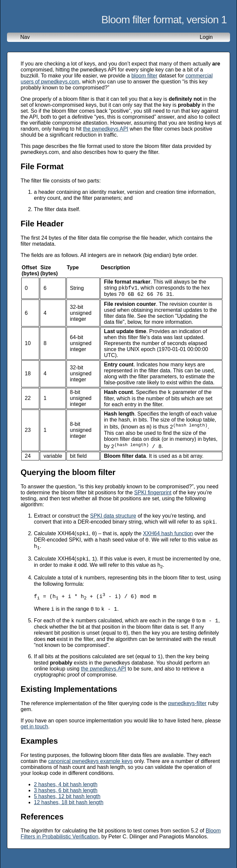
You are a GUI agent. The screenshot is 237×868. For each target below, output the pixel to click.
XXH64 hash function (168, 540)
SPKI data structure (113, 521)
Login (206, 37)
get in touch (34, 743)
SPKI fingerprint (153, 497)
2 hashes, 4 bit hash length (66, 800)
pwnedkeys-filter (187, 719)
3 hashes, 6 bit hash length (66, 806)
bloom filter (144, 76)
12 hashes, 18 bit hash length (69, 818)
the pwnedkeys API (106, 129)
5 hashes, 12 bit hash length (67, 812)
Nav (25, 37)
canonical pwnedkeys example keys (90, 777)
